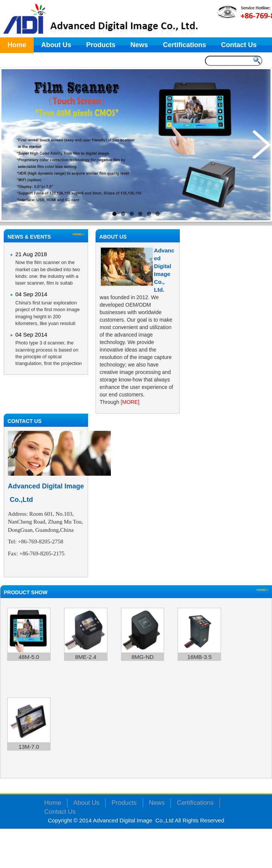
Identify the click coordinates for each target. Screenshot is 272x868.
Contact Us (239, 45)
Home (17, 45)
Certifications (185, 45)
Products (101, 45)
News (139, 45)
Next (261, 144)
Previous (11, 144)
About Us (56, 45)
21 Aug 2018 (31, 254)
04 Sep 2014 (31, 294)
